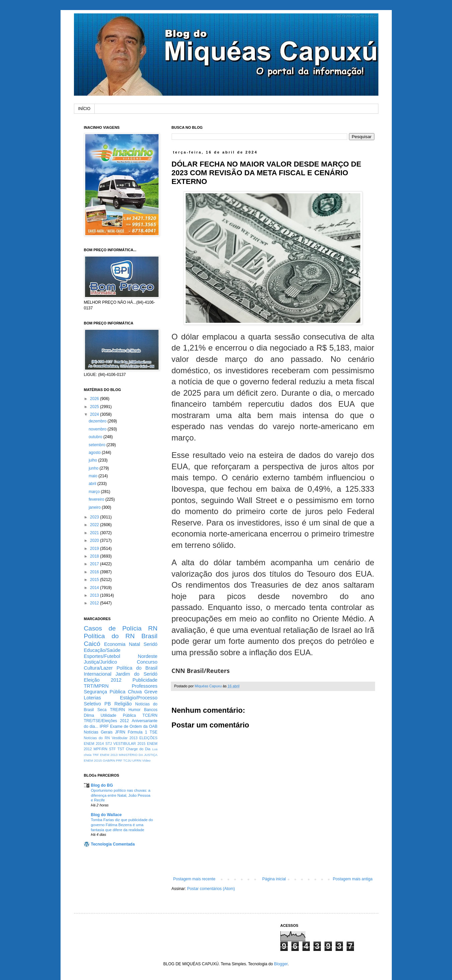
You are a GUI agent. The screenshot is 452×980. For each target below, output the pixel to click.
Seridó (151, 644)
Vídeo (146, 760)
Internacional (98, 674)
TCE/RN (150, 715)
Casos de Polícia (113, 628)
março (95, 492)
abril (93, 484)
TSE (153, 732)
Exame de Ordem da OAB (134, 726)
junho (94, 468)
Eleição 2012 (103, 680)
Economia (115, 644)
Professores (145, 686)
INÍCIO (84, 109)
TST (121, 749)
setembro (98, 445)
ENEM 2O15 (93, 760)
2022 (95, 525)
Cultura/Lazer (98, 668)
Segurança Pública (105, 692)
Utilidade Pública (118, 715)
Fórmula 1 (138, 732)
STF (112, 749)
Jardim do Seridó (136, 674)
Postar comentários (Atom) (211, 889)
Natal (134, 644)
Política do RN (109, 636)
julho (94, 460)
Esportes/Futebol (102, 656)
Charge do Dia (138, 749)
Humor (134, 710)
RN (153, 628)
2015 (95, 580)
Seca (102, 710)
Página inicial (274, 879)
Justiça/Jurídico (101, 662)
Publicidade (145, 680)
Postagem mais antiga (353, 879)
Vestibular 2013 (125, 738)
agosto (95, 453)
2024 (95, 414)
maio (94, 476)
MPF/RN (100, 749)
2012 (95, 603)
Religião (123, 704)
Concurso (147, 662)
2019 (95, 549)
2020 (95, 541)
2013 (95, 595)
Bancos (151, 710)
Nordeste (148, 656)
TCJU (127, 760)
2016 (95, 572)
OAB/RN (109, 760)
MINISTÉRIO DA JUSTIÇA (138, 755)
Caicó (92, 644)
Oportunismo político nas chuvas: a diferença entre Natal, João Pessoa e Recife (121, 795)
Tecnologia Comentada (113, 844)
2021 (95, 533)
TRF (96, 755)
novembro (98, 429)
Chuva (135, 692)
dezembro (98, 421)
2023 (95, 517)
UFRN (137, 760)
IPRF (104, 726)
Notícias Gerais (98, 732)
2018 (95, 556)
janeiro (95, 507)
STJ (109, 744)
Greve (151, 692)
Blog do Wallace (106, 815)
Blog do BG (102, 785)
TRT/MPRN (96, 686)
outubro (96, 437)
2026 (95, 399)
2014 (95, 588)
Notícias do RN (97, 738)
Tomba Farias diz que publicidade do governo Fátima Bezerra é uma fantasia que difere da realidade (122, 825)
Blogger (281, 964)
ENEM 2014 (94, 744)
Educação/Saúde (102, 650)
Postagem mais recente (194, 879)
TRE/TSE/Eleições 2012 (107, 721)
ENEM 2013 (109, 755)
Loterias (93, 698)
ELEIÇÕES (149, 738)
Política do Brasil (137, 668)
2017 (95, 564)
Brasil (150, 636)
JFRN (120, 732)
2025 (95, 407)
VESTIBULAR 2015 (129, 744)
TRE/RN (118, 710)
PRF (119, 760)
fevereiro (97, 499)
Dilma (89, 715)
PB (108, 704)
